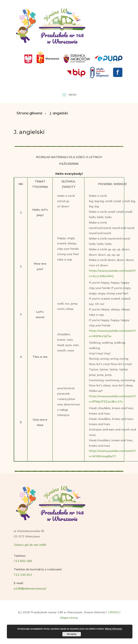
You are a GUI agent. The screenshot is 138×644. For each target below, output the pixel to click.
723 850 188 (23, 561)
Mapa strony (69, 618)
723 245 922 (23, 575)
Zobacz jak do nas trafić (30, 545)
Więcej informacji (113, 629)
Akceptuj (72, 634)
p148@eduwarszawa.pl (30, 588)
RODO (114, 612)
